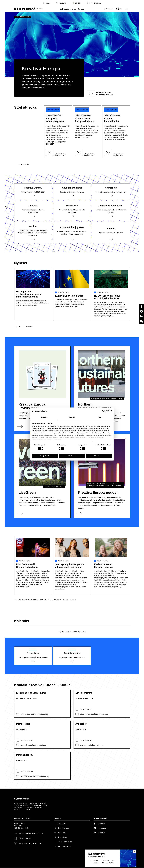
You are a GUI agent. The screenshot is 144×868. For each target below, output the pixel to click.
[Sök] (119, 9)
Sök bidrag (64, 9)
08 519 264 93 (27, 771)
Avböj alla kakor (45, 456)
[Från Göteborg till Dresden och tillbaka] (33, 584)
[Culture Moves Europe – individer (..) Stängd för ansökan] (87, 132)
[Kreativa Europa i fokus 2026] (42, 389)
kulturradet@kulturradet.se (31, 833)
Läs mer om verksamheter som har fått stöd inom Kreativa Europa (47, 600)
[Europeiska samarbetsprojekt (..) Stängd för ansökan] (58, 132)
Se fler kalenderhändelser (74, 632)
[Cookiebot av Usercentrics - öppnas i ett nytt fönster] (104, 411)
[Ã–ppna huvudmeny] (127, 9)
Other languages (94, 3)
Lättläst (77, 3)
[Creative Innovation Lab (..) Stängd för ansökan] (116, 132)
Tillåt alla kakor (99, 456)
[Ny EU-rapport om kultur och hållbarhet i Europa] (111, 313)
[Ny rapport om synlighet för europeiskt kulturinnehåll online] (33, 313)
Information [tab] (72, 417)
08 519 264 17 (27, 740)
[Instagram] (141, 311)
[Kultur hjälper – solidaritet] (72, 313)
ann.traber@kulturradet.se (92, 745)
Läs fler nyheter (25, 327)
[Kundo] (141, 321)
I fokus (73, 9)
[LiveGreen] (42, 476)
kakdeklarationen (66, 437)
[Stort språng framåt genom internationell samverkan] (72, 584)
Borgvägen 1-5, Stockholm (30, 844)
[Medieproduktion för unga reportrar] (111, 584)
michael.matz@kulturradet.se (33, 745)
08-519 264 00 (25, 839)
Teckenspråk (62, 3)
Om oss (81, 9)
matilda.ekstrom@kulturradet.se (35, 776)
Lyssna (47, 3)
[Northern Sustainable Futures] (102, 389)
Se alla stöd (24, 164)
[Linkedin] (141, 316)
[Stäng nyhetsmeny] (134, 852)
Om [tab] (100, 417)
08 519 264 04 (86, 740)
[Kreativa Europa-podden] (102, 476)
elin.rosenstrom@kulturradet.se (94, 714)
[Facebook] (141, 306)
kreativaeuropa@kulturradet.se (34, 714)
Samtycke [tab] (44, 417)
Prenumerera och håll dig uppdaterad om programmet (103, 862)
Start (17, 17)
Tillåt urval (72, 456)
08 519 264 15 (86, 709)
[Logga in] (108, 9)
